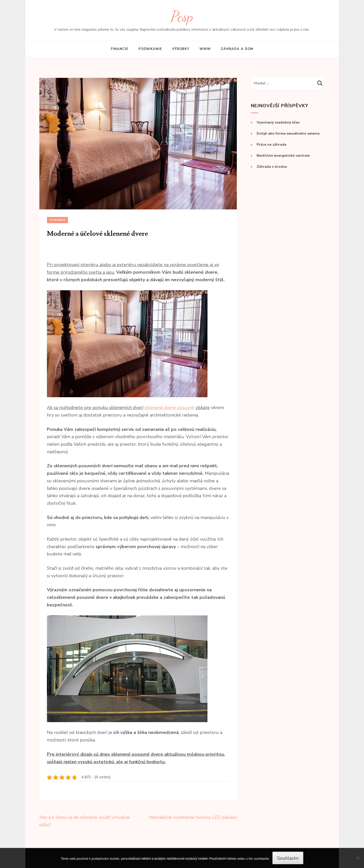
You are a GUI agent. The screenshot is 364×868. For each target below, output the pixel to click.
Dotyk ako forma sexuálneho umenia (288, 133)
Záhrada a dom (237, 49)
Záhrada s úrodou (272, 167)
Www (205, 49)
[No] (358, 858)
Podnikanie (150, 49)
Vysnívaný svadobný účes (278, 122)
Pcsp (182, 16)
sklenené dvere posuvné (169, 408)
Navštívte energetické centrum (283, 156)
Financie (120, 49)
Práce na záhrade (271, 144)
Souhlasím (288, 858)
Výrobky (181, 49)
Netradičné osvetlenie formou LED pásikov (193, 817)
